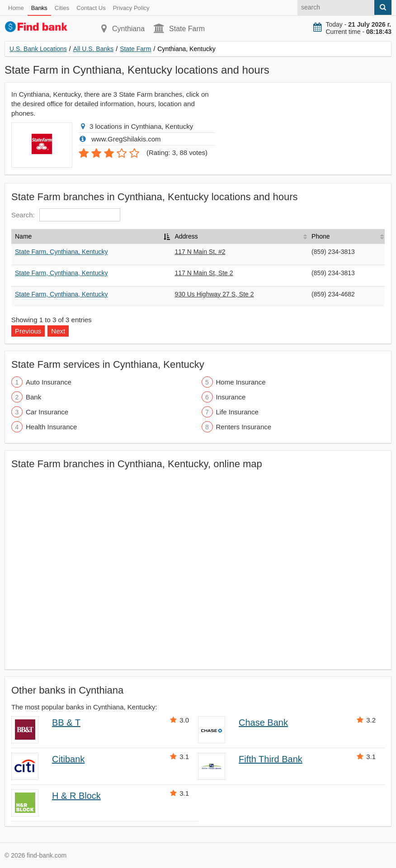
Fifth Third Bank (271, 759)
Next (58, 331)
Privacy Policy (131, 8)
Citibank (68, 759)
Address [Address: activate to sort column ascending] (186, 236)
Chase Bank (263, 723)
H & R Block (76, 796)
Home (16, 8)
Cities (62, 8)
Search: (66, 215)
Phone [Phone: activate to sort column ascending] (321, 236)
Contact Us (91, 8)
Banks (39, 8)
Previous (28, 331)
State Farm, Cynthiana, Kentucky (61, 252)
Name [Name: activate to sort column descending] (23, 236)
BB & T (66, 723)
